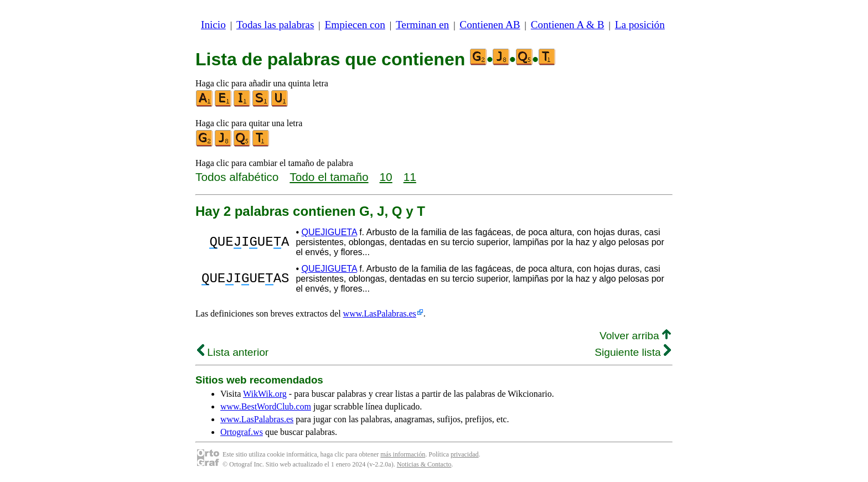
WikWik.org (265, 394)
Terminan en (422, 25)
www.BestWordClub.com (266, 406)
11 (410, 177)
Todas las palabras (275, 25)
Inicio (213, 25)
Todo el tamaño (329, 177)
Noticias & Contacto (424, 464)
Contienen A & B (568, 25)
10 (386, 177)
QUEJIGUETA (329, 232)
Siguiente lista (633, 352)
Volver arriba (635, 336)
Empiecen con (355, 25)
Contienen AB (490, 25)
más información (403, 454)
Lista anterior (233, 352)
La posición (640, 25)
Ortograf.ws (242, 432)
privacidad (465, 454)
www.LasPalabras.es (380, 313)
